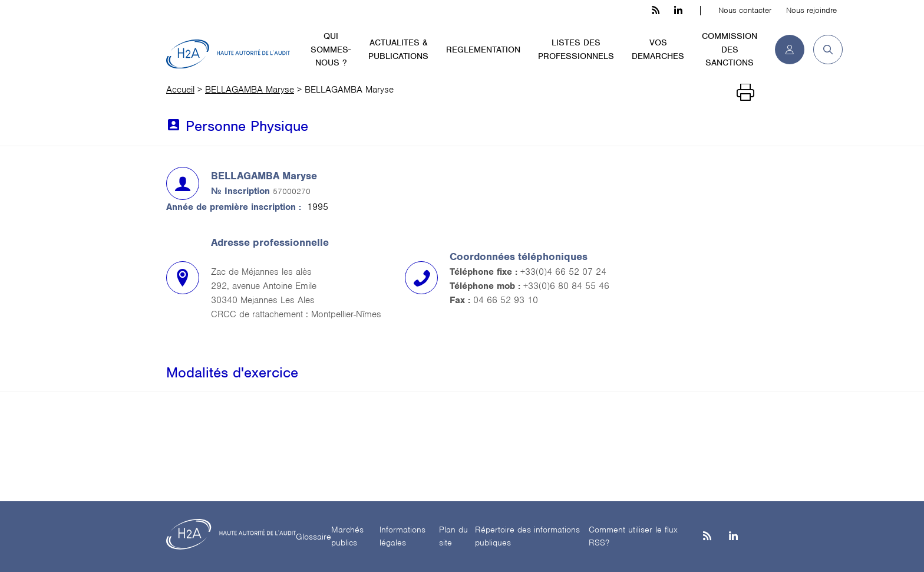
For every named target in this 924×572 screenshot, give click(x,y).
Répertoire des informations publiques (527, 536)
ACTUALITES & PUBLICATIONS (398, 49)
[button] (824, 50)
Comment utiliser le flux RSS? (633, 536)
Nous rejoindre (811, 10)
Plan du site (453, 536)
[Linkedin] (733, 537)
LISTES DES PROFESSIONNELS (576, 49)
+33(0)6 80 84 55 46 (566, 286)
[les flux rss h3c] (656, 11)
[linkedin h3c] (678, 11)
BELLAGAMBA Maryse (250, 90)
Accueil (180, 90)
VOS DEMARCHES (658, 49)
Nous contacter (745, 10)
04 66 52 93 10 (506, 300)
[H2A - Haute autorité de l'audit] (228, 54)
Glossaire (313, 537)
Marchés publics (347, 536)
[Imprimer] (745, 93)
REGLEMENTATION (483, 50)
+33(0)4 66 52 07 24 (563, 272)
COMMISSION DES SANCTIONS (730, 49)
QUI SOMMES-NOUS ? (331, 49)
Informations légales (402, 536)
